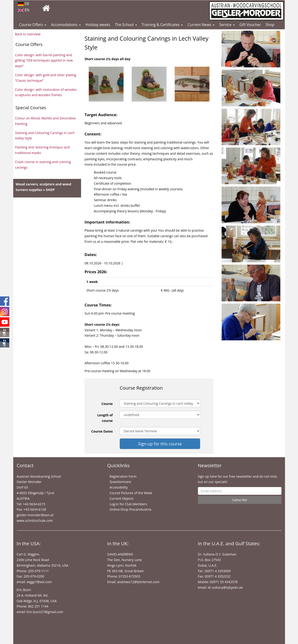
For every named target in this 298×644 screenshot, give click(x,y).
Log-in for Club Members (128, 504)
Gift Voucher (250, 25)
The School (126, 25)
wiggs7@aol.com (39, 582)
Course (107, 404)
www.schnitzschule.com (35, 521)
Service (227, 25)
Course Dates (102, 431)
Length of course (105, 418)
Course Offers (33, 25)
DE (24, 4)
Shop (270, 25)
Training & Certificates (162, 25)
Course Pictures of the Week (131, 493)
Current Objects (122, 498)
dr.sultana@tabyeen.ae (225, 587)
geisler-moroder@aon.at (35, 515)
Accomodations (66, 25)
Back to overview (28, 34)
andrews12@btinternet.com (138, 582)
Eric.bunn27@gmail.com (45, 612)
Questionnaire (120, 482)
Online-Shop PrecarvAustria (131, 509)
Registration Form (123, 476)
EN (24, 10)
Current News (201, 25)
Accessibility (119, 487)
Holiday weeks (98, 25)
